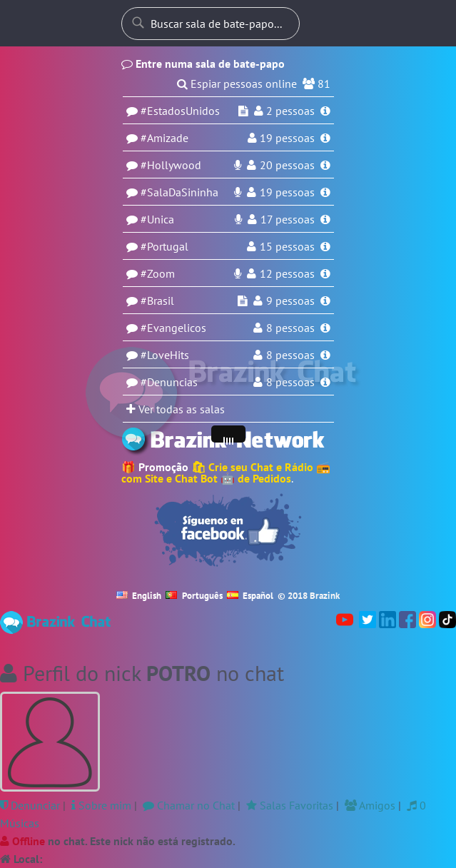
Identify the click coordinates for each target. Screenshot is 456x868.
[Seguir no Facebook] (228, 530)
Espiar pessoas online (244, 84)
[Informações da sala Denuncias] (325, 382)
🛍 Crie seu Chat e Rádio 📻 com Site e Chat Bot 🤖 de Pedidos (226, 473)
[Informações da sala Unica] (325, 219)
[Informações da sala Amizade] (325, 138)
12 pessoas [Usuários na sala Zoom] (287, 273)
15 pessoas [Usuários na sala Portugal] (287, 246)
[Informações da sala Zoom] (325, 273)
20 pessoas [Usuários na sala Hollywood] (287, 165)
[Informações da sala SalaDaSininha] (325, 192)
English (139, 596)
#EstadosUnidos (180, 111)
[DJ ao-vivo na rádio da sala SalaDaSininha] (238, 192)
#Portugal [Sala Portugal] (164, 246)
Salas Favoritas (290, 805)
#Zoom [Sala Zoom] (158, 273)
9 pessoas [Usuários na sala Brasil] (290, 301)
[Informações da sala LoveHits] (325, 355)
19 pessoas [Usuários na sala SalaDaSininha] (287, 192)
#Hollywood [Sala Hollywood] (171, 165)
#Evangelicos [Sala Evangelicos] (173, 328)
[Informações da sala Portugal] (325, 246)
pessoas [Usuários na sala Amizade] (287, 138)
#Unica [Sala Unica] (157, 219)
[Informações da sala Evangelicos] (325, 328)
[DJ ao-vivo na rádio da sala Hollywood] (238, 165)
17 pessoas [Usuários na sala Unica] (288, 219)
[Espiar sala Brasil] (243, 301)
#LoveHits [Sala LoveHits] (165, 355)
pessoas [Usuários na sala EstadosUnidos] (290, 111)
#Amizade (164, 138)
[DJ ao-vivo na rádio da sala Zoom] (238, 273)
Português (194, 596)
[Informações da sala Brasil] (325, 301)
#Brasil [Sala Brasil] (157, 301)
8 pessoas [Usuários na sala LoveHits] (290, 355)
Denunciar (30, 805)
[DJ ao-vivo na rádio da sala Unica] (238, 219)
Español (250, 596)
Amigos (370, 805)
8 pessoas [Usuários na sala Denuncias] (290, 382)
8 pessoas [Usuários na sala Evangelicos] (290, 328)
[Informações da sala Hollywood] (325, 165)
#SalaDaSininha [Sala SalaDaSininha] (179, 192)
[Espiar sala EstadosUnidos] (243, 111)
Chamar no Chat (189, 805)
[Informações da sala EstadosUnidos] (325, 111)
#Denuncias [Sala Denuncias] (169, 382)
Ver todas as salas (176, 409)
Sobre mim (101, 805)
